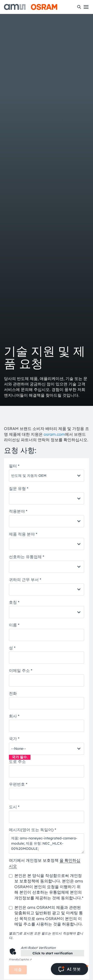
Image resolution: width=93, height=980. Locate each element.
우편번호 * (18, 784)
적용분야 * (18, 511)
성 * (12, 648)
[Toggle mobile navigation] (86, 7)
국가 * (14, 739)
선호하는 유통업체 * (27, 557)
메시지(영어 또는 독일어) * (32, 830)
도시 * (14, 807)
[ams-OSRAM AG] (31, 7)
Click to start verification (53, 953)
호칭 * (14, 602)
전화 (13, 693)
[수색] (79, 7)
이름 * (14, 625)
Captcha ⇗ (20, 959)
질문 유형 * (19, 489)
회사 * (14, 716)
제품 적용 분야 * (23, 534)
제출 (18, 970)
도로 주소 (17, 762)
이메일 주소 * (21, 670)
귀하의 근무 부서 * (25, 580)
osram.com (54, 434)
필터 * (14, 466)
